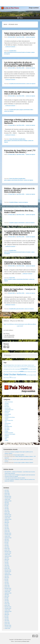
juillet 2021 (7, 578)
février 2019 (7, 622)
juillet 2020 (7, 596)
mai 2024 (7, 526)
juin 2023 (7, 542)
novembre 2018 (8, 627)
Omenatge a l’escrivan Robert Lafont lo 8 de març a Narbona (18, 263)
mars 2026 (7, 492)
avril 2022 (7, 564)
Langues (21, 110)
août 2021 (7, 576)
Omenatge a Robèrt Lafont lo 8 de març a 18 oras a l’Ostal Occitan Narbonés (19, 121)
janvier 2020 (7, 605)
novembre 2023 (8, 535)
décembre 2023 (8, 533)
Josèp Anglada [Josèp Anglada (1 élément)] (17, 369)
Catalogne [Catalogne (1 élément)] (26, 365)
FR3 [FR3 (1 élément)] (23, 367)
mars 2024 (7, 529)
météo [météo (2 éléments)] (22, 371)
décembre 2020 (8, 588)
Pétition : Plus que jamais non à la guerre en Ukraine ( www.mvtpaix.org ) (19, 190)
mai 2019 (7, 618)
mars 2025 (7, 510)
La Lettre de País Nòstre (10, 417)
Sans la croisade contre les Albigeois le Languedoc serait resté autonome (20, 475)
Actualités (11, 51)
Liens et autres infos (9, 420)
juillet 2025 (7, 504)
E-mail (8, 347)
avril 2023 (7, 545)
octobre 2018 (7, 628)
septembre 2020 (8, 593)
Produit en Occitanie (26, 52)
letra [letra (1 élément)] (29, 369)
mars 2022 (7, 565)
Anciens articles (7, 315)
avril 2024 (7, 527)
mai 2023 (7, 544)
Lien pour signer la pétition (19, 455)
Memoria (6, 425)
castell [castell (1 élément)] (22, 365)
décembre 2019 (8, 607)
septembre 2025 (8, 501)
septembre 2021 (8, 575)
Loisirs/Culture (27, 110)
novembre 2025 (8, 498)
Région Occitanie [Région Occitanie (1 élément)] (33, 375)
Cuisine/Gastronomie (12, 52)
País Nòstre (21, 141)
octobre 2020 (7, 592)
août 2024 (7, 521)
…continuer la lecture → (10, 47)
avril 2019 (7, 619)
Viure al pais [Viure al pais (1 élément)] (14, 378)
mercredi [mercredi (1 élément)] (34, 369)
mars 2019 (7, 621)
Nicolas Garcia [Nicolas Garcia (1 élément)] (30, 372)
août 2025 (7, 502)
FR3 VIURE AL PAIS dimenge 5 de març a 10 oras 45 (19, 93)
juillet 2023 (7, 541)
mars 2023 (7, 547)
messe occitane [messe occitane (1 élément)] (6, 372)
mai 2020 (7, 599)
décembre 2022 (8, 552)
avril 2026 (7, 490)
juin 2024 (7, 524)
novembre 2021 (8, 572)
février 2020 (7, 604)
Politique (25, 141)
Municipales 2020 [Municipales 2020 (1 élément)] (16, 372)
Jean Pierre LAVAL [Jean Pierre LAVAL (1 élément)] (11, 369)
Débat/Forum (7, 411)
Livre (6, 422)
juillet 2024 (7, 522)
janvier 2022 (7, 568)
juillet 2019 (7, 615)
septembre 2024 (8, 519)
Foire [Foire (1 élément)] (21, 367)
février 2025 (7, 512)
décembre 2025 (8, 496)
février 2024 (7, 530)
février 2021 (7, 585)
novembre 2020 (8, 590)
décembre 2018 (8, 625)
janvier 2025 (7, 513)
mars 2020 (7, 602)
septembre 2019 (8, 611)
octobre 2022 (7, 555)
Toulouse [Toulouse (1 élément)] (8, 378)
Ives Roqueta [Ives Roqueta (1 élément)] (6, 369)
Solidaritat (7, 436)
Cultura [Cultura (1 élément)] (9, 367)
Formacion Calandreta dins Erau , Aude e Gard (19, 211)
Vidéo (31, 110)
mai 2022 (7, 562)
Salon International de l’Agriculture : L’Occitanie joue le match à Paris (20, 34)
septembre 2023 (8, 538)
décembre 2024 (8, 515)
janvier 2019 (7, 624)
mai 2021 (7, 581)
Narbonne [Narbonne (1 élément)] (26, 372)
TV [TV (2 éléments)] (10, 377)
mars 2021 (7, 584)
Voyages (6, 440)
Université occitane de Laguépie (11, 476)
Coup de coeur (8, 408)
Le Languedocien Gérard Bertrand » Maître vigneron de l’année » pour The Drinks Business (19, 233)
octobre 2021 (7, 573)
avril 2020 (7, 601)
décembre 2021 (8, 570)
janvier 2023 (7, 550)
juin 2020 (7, 598)
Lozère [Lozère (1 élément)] (31, 369)
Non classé (7, 428)
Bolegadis (7, 405)
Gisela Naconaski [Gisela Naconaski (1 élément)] (30, 367)
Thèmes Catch (26, 641)
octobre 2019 (7, 610)
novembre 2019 (8, 608)
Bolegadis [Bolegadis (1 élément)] (10, 365)
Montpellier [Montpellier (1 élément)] (11, 372)
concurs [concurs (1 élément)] (33, 365)
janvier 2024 (7, 532)
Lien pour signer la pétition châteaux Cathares (24, 463)
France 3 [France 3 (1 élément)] (25, 367)
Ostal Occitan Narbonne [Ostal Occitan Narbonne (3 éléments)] (15, 374)
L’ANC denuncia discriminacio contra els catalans (15, 478)
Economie (19, 52)
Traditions (7, 437)
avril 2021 (7, 582)
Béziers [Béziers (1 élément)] (13, 365)
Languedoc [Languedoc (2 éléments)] (24, 369)
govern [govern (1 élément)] (35, 367)
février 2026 (7, 493)
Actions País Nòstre (14, 139)
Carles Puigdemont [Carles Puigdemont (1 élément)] (18, 365)
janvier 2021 (7, 587)
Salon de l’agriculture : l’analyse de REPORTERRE (20, 290)
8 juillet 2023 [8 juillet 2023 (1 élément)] (6, 365)
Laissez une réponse (31, 37)
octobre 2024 (7, 518)
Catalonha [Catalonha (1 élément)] (29, 365)
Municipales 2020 (8, 427)
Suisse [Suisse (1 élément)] (5, 378)
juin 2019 (7, 616)
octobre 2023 (7, 536)
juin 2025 (7, 506)
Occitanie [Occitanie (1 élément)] (35, 372)
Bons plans (16, 110)
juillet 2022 (7, 559)
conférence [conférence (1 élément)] (5, 367)
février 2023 (7, 549)
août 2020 (7, 595)
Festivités (7, 416)
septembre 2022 (8, 556)
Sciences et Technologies (10, 434)
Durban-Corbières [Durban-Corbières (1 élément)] (17, 367)
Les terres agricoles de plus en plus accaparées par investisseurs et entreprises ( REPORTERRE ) (19, 64)
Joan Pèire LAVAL (20, 37)
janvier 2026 (7, 495)
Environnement (22, 84)
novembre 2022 (8, 553)
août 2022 (7, 558)
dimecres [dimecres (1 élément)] (12, 367)
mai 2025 (7, 507)
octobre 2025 (7, 499)
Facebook (5, 347)
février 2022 (7, 567)
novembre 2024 (8, 516)
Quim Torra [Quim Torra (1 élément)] (28, 375)
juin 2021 (7, 579)
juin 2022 (7, 561)
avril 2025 (7, 509)
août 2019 (7, 613)
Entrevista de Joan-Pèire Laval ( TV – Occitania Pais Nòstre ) (20, 151)
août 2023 (7, 539)
